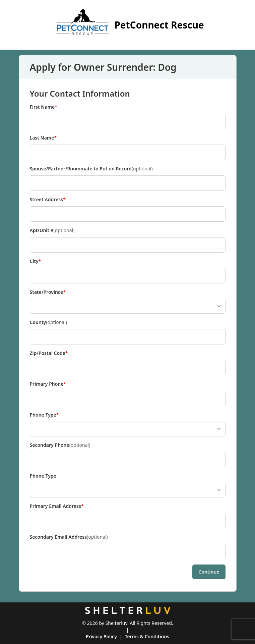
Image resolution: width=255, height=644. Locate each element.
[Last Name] (128, 152)
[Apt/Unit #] (128, 245)
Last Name (43, 138)
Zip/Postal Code (49, 353)
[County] (128, 337)
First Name (44, 107)
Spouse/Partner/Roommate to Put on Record (91, 169)
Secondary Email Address (69, 537)
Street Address (48, 200)
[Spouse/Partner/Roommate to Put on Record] (128, 183)
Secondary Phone (60, 445)
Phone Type (44, 415)
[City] (128, 276)
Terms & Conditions (147, 636)
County (49, 322)
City (41, 261)
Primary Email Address (57, 506)
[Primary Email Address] (128, 521)
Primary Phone (48, 384)
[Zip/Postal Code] (128, 368)
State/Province (48, 292)
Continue (209, 572)
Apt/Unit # (52, 230)
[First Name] (128, 121)
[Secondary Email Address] (128, 551)
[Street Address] (128, 214)
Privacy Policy (101, 636)
